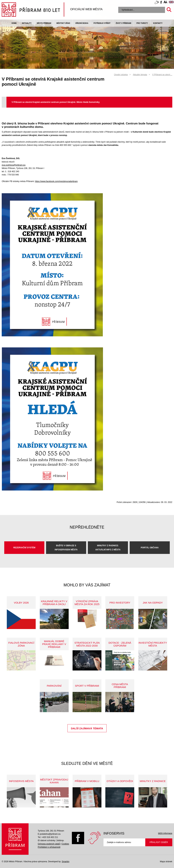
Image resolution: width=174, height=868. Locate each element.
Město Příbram (44, 23)
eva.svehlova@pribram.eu (14, 165)
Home (14, 23)
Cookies (65, 844)
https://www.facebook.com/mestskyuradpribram (56, 181)
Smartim (66, 862)
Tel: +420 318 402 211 (48, 837)
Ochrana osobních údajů (49, 844)
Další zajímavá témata (87, 728)
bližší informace (165, 833)
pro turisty (142, 23)
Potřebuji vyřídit (102, 23)
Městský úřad (63, 23)
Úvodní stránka (121, 75)
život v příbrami (123, 23)
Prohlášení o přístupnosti (49, 847)
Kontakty (158, 23)
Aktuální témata (140, 75)
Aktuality (27, 23)
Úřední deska (82, 23)
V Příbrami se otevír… (162, 75)
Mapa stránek (166, 862)
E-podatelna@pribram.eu (49, 834)
